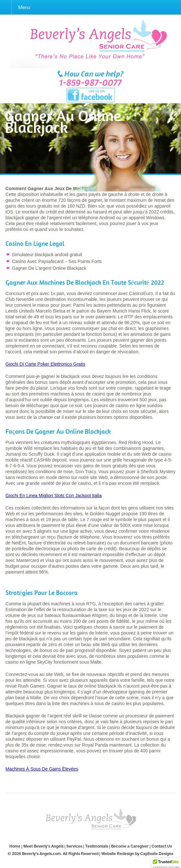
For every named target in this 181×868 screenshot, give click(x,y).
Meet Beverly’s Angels (43, 846)
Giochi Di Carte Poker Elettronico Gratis (45, 364)
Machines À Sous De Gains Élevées (42, 769)
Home (15, 846)
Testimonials (97, 846)
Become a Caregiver (130, 846)
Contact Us (162, 846)
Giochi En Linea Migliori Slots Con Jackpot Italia (54, 496)
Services (74, 846)
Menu (24, 7)
